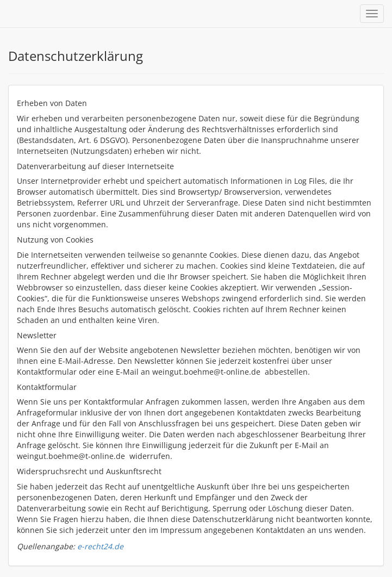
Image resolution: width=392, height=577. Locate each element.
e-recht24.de (100, 546)
